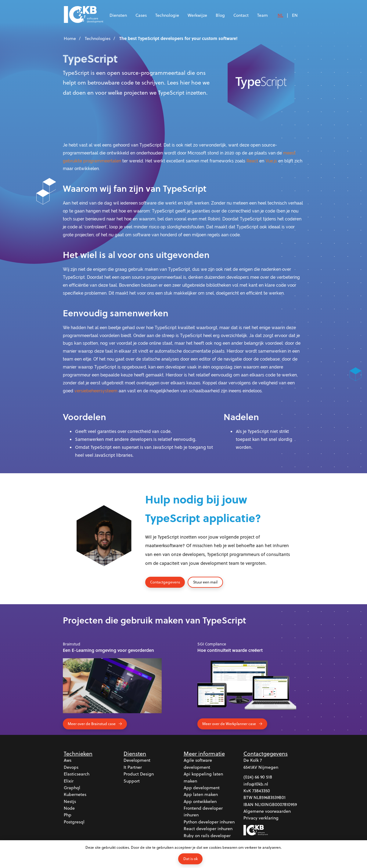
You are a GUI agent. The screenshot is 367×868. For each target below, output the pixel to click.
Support (132, 781)
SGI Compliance (212, 644)
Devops (71, 767)
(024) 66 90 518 (258, 777)
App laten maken (201, 794)
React (252, 161)
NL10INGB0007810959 (276, 804)
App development (202, 788)
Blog (220, 15)
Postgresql (74, 822)
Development (137, 760)
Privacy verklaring (261, 818)
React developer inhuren (208, 828)
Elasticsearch (77, 774)
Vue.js (271, 161)
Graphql (72, 788)
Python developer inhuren (209, 822)
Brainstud (72, 644)
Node (69, 808)
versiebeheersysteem (96, 391)
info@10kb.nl (256, 784)
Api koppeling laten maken (203, 777)
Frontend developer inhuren (203, 811)
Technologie (167, 15)
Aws (68, 760)
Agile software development (198, 763)
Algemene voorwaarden (267, 811)
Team (263, 15)
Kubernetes (75, 794)
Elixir (69, 781)
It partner (133, 767)
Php (68, 815)
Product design (139, 774)
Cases (141, 15)
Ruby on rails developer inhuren (207, 839)
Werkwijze (197, 15)
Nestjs (70, 801)
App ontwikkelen (200, 801)
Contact (241, 15)
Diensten (118, 15)
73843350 (261, 791)
